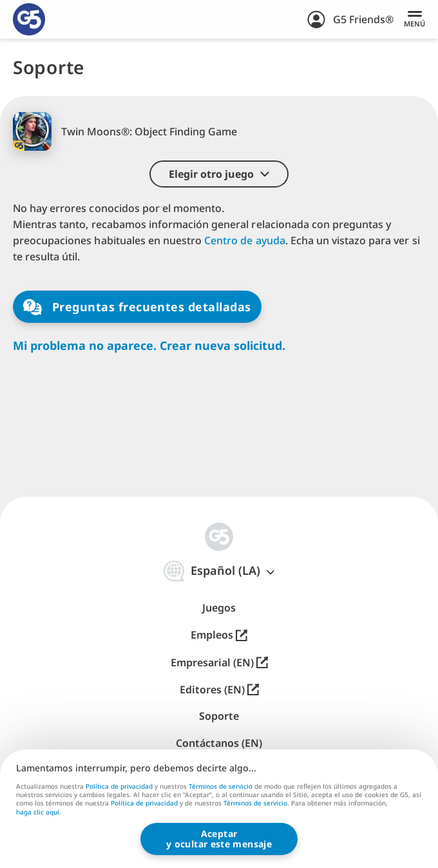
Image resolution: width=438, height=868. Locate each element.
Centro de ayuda (244, 240)
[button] (219, 174)
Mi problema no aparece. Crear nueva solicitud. (149, 346)
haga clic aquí (38, 813)
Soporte (219, 716)
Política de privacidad (119, 786)
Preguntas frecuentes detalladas (137, 307)
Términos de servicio (221, 786)
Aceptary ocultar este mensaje (219, 839)
